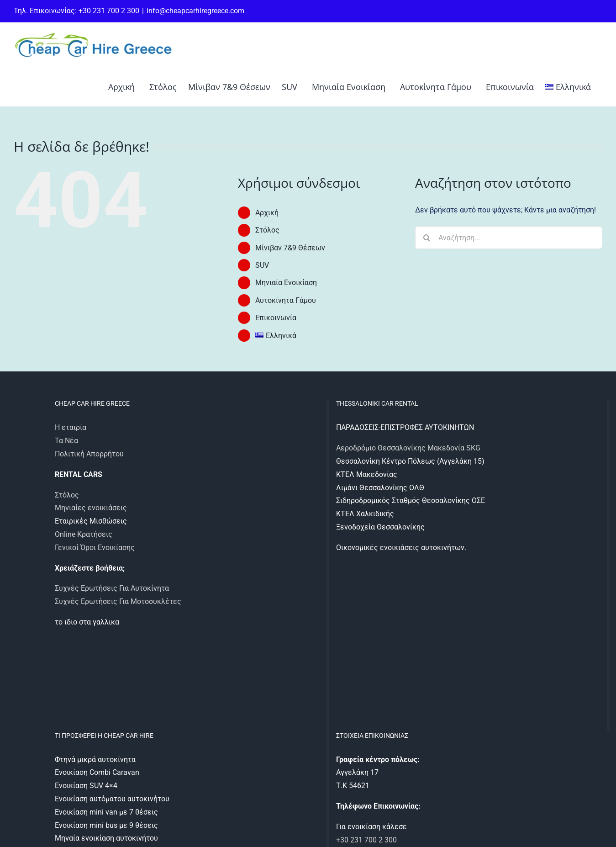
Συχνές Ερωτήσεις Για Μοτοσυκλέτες (118, 601)
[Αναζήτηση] (426, 238)
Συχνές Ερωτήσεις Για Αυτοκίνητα (112, 588)
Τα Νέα (66, 441)
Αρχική (267, 213)
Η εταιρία (71, 427)
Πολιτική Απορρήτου (89, 454)
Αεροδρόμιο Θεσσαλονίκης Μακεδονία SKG (408, 448)
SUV (262, 265)
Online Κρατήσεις (84, 534)
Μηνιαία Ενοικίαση (286, 283)
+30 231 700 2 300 (366, 840)
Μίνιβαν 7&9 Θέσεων (290, 248)
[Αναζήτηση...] (509, 238)
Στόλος (267, 230)
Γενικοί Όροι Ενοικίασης (95, 548)
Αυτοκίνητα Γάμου (286, 300)
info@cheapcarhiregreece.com (195, 11)
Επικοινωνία (276, 318)
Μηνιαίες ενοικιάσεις (91, 508)
